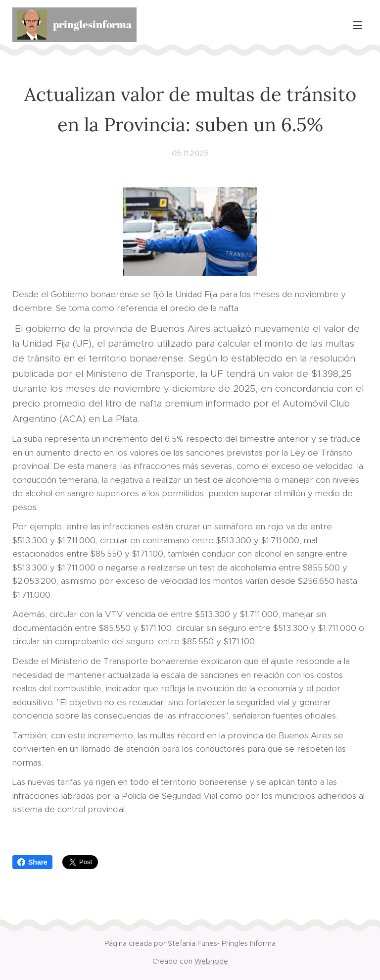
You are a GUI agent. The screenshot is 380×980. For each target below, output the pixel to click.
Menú (358, 25)
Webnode (211, 961)
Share (32, 862)
